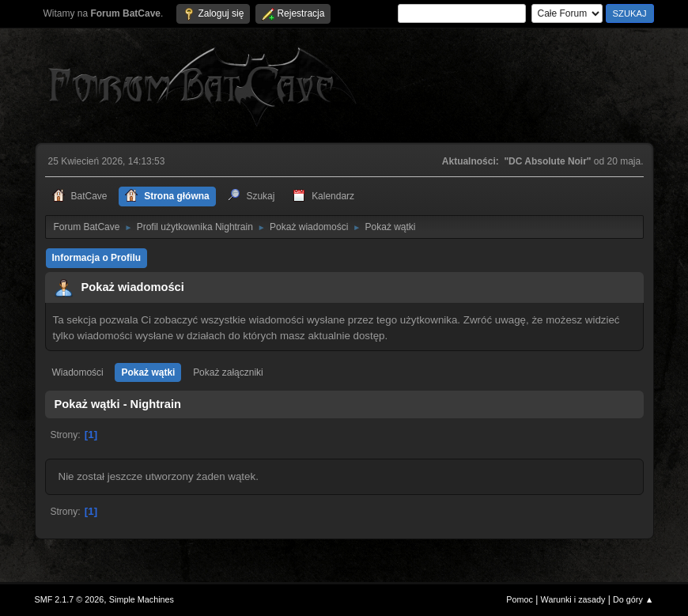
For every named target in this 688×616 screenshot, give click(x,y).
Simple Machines (142, 599)
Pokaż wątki (148, 372)
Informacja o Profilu (97, 258)
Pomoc (520, 599)
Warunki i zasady (573, 599)
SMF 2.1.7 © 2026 (70, 599)
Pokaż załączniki (228, 372)
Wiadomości (78, 372)
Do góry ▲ (633, 599)
